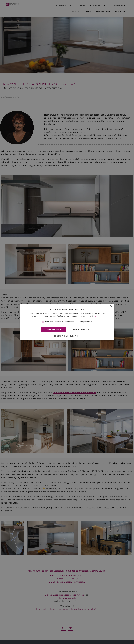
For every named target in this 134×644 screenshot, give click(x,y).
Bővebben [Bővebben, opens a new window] (99, 316)
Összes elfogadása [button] (54, 329)
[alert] (67, 322)
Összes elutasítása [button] (80, 329)
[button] (67, 336)
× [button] (111, 306)
